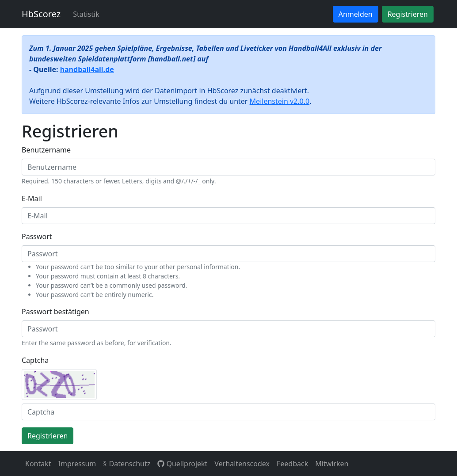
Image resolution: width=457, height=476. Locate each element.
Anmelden (356, 14)
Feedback (292, 464)
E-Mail (32, 198)
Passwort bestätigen (55, 312)
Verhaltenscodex (242, 464)
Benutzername (46, 150)
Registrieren (408, 14)
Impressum (77, 464)
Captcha (35, 360)
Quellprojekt (182, 464)
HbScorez (41, 14)
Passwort (37, 236)
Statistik (86, 14)
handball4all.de (87, 69)
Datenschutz (129, 464)
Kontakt (38, 464)
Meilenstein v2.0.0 (280, 101)
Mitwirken (332, 464)
